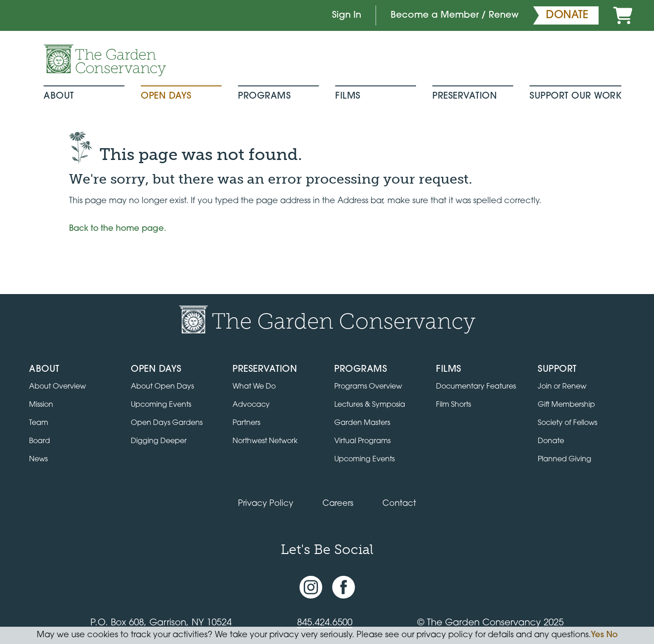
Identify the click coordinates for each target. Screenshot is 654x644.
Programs (264, 96)
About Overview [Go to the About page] (57, 387)
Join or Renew (562, 387)
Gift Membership (566, 405)
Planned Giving (565, 459)
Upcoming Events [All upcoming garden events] (161, 405)
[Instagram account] (311, 587)
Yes (597, 635)
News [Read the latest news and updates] (38, 459)
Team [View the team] (39, 423)
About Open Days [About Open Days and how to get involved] (162, 387)
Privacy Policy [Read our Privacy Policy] (266, 504)
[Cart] (623, 15)
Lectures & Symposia (370, 405)
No (612, 635)
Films (348, 96)
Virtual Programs (362, 441)
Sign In (347, 15)
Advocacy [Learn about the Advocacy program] (251, 405)
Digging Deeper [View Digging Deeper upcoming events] (159, 441)
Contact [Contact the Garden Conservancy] (399, 504)
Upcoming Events (364, 459)
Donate (551, 441)
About (59, 96)
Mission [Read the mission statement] (41, 405)
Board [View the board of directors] (40, 441)
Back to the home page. (118, 229)
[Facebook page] (344, 587)
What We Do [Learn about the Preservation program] (254, 387)
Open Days (166, 96)
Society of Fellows (567, 423)
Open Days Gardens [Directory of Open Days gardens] (167, 423)
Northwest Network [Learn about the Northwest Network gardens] (265, 441)
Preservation (465, 96)
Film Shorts (453, 405)
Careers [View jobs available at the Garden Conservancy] (338, 504)
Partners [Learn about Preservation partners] (246, 423)
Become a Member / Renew (455, 15)
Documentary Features (476, 387)
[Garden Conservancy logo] (105, 60)
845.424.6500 (325, 623)
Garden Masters (362, 423)
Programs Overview (368, 387)
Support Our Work (575, 96)
